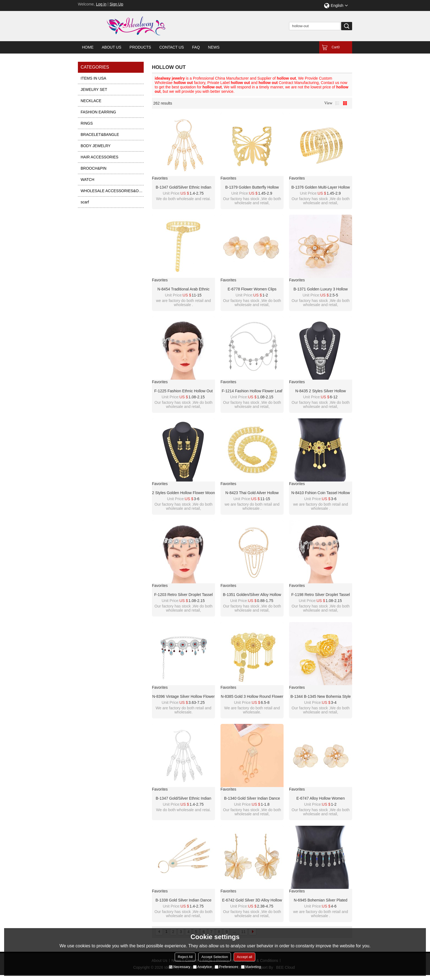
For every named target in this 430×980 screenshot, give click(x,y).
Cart (336, 47)
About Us (111, 47)
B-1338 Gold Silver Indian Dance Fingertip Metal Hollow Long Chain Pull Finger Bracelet (183, 900)
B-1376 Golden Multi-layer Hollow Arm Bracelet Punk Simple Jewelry (321, 187)
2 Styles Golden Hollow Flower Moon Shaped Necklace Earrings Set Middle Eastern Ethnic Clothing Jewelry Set (183, 493)
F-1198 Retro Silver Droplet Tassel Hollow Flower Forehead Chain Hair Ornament (321, 595)
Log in (101, 4)
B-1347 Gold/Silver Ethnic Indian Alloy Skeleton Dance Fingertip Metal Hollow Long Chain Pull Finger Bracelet (183, 187)
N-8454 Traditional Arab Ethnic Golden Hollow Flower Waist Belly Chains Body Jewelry (183, 289)
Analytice (203, 967)
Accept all (244, 957)
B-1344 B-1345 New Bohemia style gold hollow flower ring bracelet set (321, 697)
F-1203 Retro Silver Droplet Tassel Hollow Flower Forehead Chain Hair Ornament (183, 595)
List (337, 103)
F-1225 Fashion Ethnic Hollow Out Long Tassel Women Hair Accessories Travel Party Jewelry (183, 391)
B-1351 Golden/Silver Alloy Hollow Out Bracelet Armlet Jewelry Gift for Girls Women (252, 595)
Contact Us (172, 47)
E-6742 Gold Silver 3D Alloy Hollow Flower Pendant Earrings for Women (252, 900)
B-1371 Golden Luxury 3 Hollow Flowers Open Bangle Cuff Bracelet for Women (320, 289)
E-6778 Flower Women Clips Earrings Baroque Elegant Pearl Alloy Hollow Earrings (252, 289)
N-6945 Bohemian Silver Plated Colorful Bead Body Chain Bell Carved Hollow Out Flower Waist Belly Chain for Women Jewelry (321, 900)
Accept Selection (215, 957)
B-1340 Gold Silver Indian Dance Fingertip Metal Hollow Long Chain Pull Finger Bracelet (252, 799)
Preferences (227, 967)
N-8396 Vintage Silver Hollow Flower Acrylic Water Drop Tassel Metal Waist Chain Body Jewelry (183, 697)
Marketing (251, 967)
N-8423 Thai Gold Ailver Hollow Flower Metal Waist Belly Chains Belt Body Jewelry (252, 493)
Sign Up (116, 4)
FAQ (196, 47)
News (214, 47)
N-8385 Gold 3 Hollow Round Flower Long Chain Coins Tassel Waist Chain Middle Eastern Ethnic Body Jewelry (252, 697)
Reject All (185, 957)
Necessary (179, 967)
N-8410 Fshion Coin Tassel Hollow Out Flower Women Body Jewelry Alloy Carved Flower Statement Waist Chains (321, 493)
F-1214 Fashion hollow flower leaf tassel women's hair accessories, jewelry (252, 391)
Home (88, 47)
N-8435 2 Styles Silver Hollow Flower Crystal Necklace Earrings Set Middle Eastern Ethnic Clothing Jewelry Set (321, 391)
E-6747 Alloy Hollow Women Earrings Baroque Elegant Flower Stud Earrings (321, 799)
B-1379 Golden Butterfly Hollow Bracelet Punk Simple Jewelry (252, 187)
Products (140, 47)
